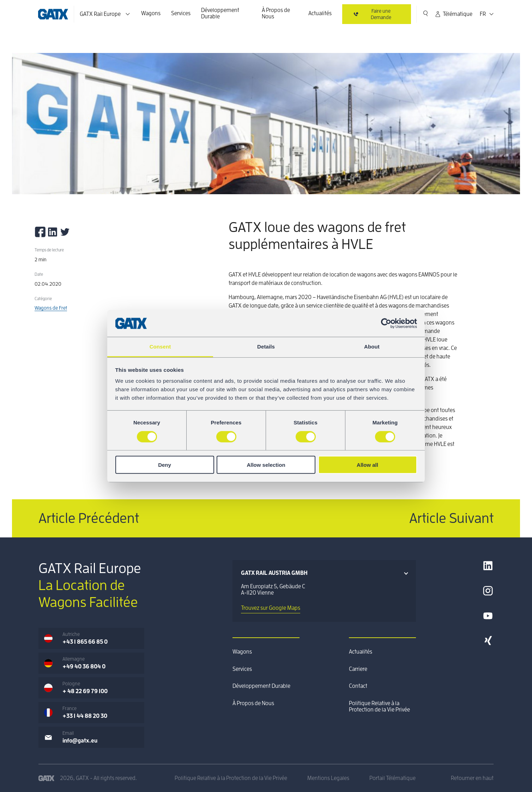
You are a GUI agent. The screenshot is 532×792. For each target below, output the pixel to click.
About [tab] (372, 347)
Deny (165, 465)
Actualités (320, 13)
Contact (358, 686)
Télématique (453, 14)
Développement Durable (220, 13)
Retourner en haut (472, 778)
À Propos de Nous (276, 13)
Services (181, 13)
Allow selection (266, 465)
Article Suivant (451, 518)
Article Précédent (89, 518)
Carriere (358, 669)
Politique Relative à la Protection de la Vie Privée (379, 707)
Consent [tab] (160, 347)
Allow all (367, 465)
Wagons (151, 13)
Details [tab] (266, 347)
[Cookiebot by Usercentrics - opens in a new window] (386, 323)
